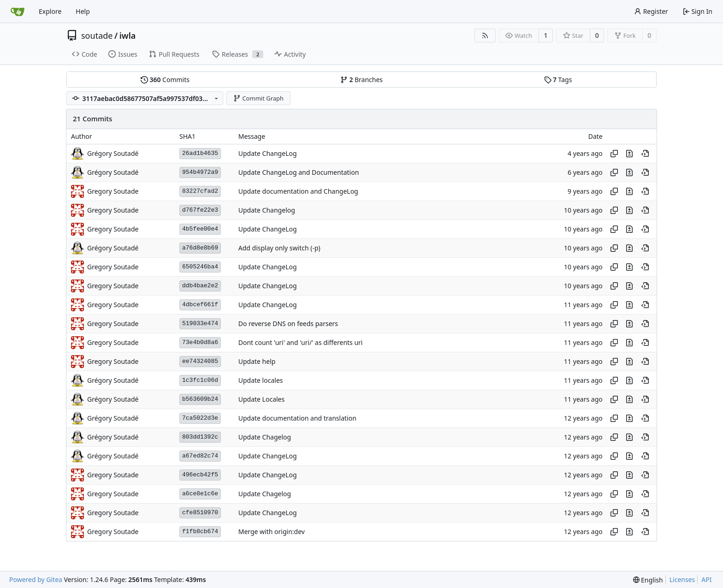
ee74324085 (200, 361)
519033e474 (200, 324)
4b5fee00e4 (200, 229)
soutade (97, 36)
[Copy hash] (614, 154)
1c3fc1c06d (200, 380)
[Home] (18, 12)
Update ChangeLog (268, 153)
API (706, 579)
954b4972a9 (200, 172)
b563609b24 (200, 399)
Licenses (682, 579)
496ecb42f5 (200, 475)
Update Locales (262, 399)
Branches (361, 80)
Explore (50, 11)
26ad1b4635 (200, 153)
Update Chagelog (265, 437)
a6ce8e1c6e (200, 494)
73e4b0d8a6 (200, 342)
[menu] (648, 580)
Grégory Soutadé (113, 153)
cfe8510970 (200, 513)
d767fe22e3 (200, 210)
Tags (558, 80)
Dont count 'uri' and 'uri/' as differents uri (301, 342)
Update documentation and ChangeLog (298, 191)
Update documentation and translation (297, 418)
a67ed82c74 (200, 456)
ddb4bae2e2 (200, 286)
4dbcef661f (200, 305)
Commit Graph (258, 98)
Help (83, 11)
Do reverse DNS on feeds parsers (288, 324)
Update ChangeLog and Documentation (299, 172)
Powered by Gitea (36, 579)
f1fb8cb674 (200, 532)
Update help (257, 361)
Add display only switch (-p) (279, 248)
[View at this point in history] (645, 154)
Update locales (261, 380)
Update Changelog (267, 210)
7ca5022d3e (200, 418)
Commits (165, 80)
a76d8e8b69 (200, 248)
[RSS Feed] (485, 36)
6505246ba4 (200, 267)
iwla (128, 36)
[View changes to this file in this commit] (629, 154)
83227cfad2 (200, 191)
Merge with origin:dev (272, 532)
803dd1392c (200, 437)
